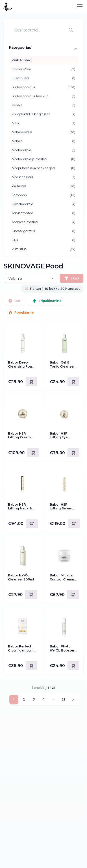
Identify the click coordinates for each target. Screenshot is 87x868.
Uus (14, 301)
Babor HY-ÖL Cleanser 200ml (21, 577)
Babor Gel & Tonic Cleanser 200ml (62, 365)
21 (63, 699)
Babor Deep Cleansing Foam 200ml (22, 365)
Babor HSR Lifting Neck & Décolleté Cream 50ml (22, 507)
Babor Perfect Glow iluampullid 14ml (22, 648)
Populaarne (21, 312)
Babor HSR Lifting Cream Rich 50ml (19, 436)
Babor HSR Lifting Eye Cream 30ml (60, 436)
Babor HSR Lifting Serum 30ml (61, 507)
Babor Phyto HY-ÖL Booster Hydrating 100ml (63, 648)
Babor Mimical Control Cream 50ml (62, 577)
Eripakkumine (47, 301)
